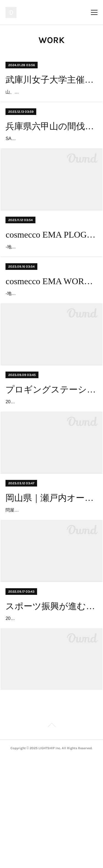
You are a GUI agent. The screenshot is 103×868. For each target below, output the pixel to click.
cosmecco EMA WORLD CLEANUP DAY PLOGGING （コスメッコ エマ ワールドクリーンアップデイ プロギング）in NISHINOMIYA (51, 329)
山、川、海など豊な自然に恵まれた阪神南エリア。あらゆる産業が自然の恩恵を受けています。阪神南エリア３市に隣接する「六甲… (49, 100)
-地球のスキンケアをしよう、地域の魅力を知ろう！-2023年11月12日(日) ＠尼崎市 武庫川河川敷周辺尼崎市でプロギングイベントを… (51, 287)
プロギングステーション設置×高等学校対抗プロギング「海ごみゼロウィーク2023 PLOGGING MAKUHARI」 (51, 453)
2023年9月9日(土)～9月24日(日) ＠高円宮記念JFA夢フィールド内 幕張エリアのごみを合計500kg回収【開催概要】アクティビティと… (51, 473)
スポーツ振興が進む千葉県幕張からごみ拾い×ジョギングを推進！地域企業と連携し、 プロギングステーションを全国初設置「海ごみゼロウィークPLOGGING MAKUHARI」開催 (51, 701)
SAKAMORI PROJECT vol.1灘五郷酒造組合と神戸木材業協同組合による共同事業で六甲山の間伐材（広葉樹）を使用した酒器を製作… (51, 162)
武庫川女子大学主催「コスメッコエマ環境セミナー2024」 (51, 80)
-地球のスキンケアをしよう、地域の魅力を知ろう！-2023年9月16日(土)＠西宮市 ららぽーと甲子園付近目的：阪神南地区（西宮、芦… (50, 349)
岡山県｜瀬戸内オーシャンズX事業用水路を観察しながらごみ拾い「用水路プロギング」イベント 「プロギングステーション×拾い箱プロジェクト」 (51, 577)
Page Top (51, 837)
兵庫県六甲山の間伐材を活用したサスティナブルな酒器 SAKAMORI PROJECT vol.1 (51, 142)
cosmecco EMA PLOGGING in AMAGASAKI (51, 266)
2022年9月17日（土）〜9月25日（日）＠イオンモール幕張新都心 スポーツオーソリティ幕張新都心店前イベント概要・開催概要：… (51, 721)
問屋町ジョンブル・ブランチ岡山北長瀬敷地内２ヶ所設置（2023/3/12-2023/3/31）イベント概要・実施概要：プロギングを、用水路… (50, 597)
